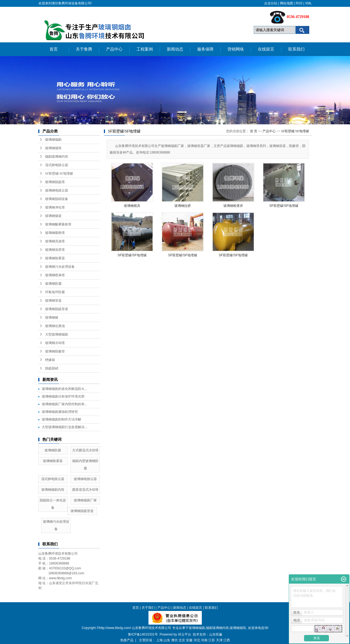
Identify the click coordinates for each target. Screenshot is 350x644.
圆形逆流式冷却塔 (85, 490)
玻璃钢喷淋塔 (55, 275)
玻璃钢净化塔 (55, 207)
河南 (204, 640)
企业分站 (271, 3)
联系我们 (296, 49)
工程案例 (145, 49)
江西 (227, 640)
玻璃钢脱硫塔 (55, 182)
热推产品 (127, 640)
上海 (159, 640)
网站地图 (287, 3)
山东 (167, 640)
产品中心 (114, 49)
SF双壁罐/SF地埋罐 (59, 174)
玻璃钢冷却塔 (55, 343)
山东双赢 (216, 634)
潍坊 (174, 640)
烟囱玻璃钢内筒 (57, 157)
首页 (54, 49)
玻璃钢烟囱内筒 (53, 490)
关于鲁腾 (84, 49)
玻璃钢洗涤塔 (55, 241)
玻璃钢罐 (52, 317)
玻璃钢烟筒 (53, 148)
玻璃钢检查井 (233, 206)
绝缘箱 (50, 360)
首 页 (254, 131)
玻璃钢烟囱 (53, 140)
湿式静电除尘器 (57, 165)
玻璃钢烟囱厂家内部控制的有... (65, 404)
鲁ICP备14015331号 (143, 634)
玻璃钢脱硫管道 (57, 309)
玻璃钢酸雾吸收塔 (58, 224)
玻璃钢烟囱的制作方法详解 (62, 419)
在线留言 (266, 49)
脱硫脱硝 (52, 368)
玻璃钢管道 (53, 301)
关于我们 (148, 608)
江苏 (212, 640)
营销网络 (236, 49)
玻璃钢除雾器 (55, 258)
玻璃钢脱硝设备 (57, 199)
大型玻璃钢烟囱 (57, 334)
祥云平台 (185, 634)
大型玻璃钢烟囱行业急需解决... (65, 427)
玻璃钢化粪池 (55, 326)
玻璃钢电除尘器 (57, 190)
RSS (299, 3)
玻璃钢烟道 (53, 216)
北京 (182, 640)
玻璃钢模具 (132, 206)
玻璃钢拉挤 (183, 206)
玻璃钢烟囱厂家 (85, 500)
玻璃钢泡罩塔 (55, 250)
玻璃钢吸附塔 (55, 233)
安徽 (189, 640)
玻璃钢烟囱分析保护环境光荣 (63, 396)
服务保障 (205, 49)
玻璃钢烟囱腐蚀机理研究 (60, 412)
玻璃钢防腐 (53, 284)
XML (309, 3)
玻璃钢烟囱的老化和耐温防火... (65, 389)
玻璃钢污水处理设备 (60, 267)
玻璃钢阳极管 (55, 351)
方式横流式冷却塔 (85, 450)
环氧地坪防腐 (55, 292)
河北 (197, 640)
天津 (219, 640)
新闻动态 (175, 49)
